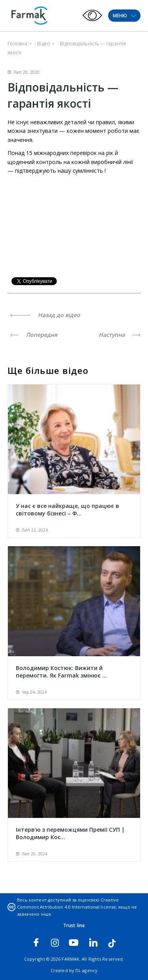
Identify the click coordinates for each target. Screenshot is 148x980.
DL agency (86, 970)
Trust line (74, 925)
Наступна (120, 335)
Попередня (34, 335)
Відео (44, 44)
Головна (17, 44)
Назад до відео (45, 315)
